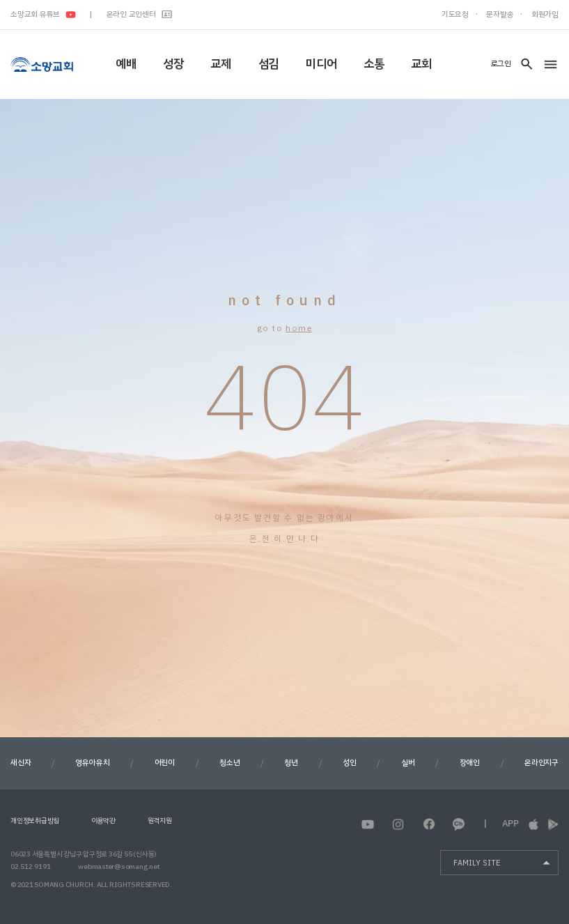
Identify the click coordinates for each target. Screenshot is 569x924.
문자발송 (500, 14)
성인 (350, 763)
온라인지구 (541, 763)
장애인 (470, 763)
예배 (126, 64)
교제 (221, 64)
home (299, 328)
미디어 (321, 64)
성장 (173, 64)
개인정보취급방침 (35, 821)
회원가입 (545, 14)
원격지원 (160, 821)
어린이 (165, 763)
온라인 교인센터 (140, 14)
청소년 (229, 763)
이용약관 (103, 821)
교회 (421, 64)
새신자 (21, 763)
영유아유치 (92, 763)
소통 (374, 64)
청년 (291, 763)
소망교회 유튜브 (44, 14)
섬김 (269, 64)
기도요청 (455, 14)
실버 (408, 763)
